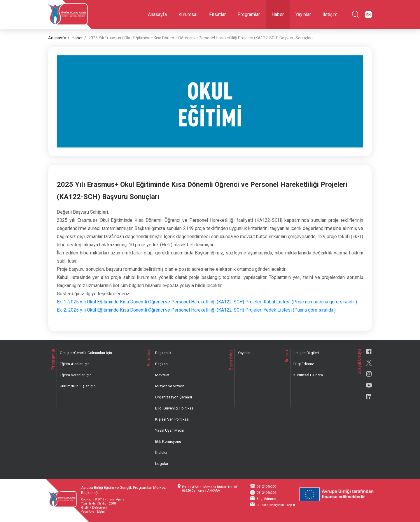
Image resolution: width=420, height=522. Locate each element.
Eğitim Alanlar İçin (75, 364)
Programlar (249, 14)
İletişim (330, 14)
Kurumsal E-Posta (308, 375)
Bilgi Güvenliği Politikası (175, 408)
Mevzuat (162, 375)
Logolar (162, 464)
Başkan (161, 364)
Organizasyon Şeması (174, 397)
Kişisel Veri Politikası (172, 419)
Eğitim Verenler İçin (76, 375)
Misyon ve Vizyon (170, 386)
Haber (278, 14)
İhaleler (161, 452)
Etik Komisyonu (168, 441)
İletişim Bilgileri (306, 353)
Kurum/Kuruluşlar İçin (78, 386)
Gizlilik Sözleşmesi (94, 508)
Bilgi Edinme (304, 364)
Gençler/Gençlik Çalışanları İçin (86, 353)
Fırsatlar (217, 14)
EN (369, 15)
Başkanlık (163, 353)
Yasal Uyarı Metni (169, 430)
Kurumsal (188, 14)
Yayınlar (303, 14)
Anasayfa (157, 14)
